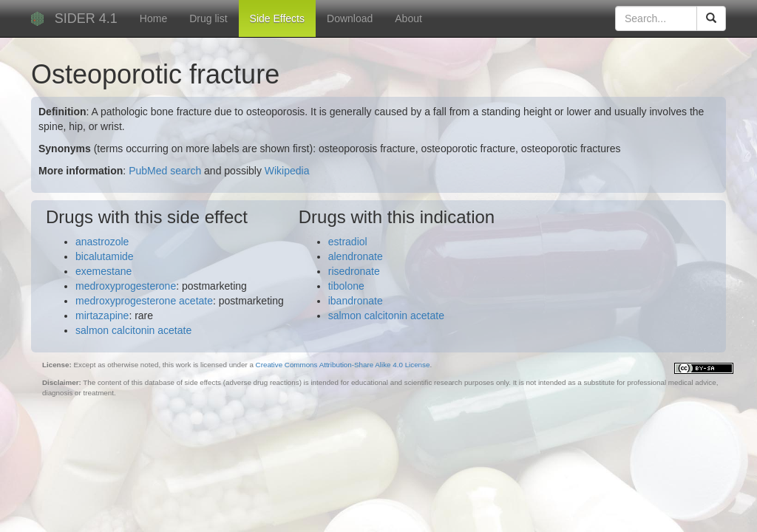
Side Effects (277, 18)
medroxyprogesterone (126, 286)
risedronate (354, 271)
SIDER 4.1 (86, 18)
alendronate (356, 256)
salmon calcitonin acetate (133, 330)
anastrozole (102, 242)
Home (153, 18)
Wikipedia (287, 171)
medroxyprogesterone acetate (144, 301)
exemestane (103, 271)
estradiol (348, 242)
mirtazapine (102, 316)
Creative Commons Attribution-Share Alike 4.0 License (343, 365)
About (408, 18)
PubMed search (165, 171)
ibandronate (356, 301)
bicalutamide (105, 256)
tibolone (346, 286)
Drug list (208, 18)
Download (350, 18)
